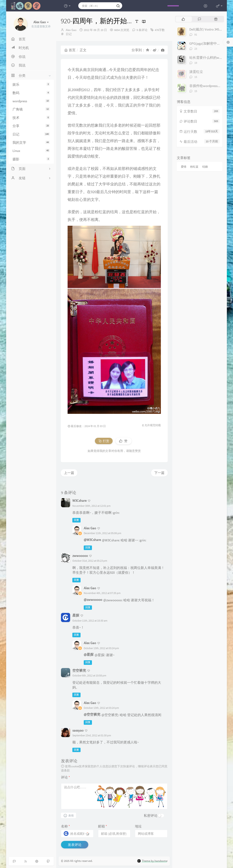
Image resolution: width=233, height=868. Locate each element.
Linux (31, 151)
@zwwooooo (93, 600)
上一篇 (69, 473)
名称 (65, 826)
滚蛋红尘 (196, 72)
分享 (31, 126)
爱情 (184, 167)
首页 (70, 50)
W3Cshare (79, 501)
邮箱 (103, 826)
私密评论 (151, 816)
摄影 (31, 159)
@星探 (89, 654)
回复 (76, 520)
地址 (138, 826)
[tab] (183, 19)
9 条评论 (142, 30)
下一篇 (159, 473)
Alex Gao (71, 30)
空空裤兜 (79, 670)
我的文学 (31, 142)
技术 (31, 118)
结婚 (205, 167)
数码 (31, 93)
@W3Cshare (92, 540)
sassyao (78, 730)
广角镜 (31, 109)
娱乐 (31, 84)
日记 (31, 134)
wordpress (31, 101)
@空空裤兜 (92, 714)
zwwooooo (80, 556)
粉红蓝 (194, 167)
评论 (65, 777)
